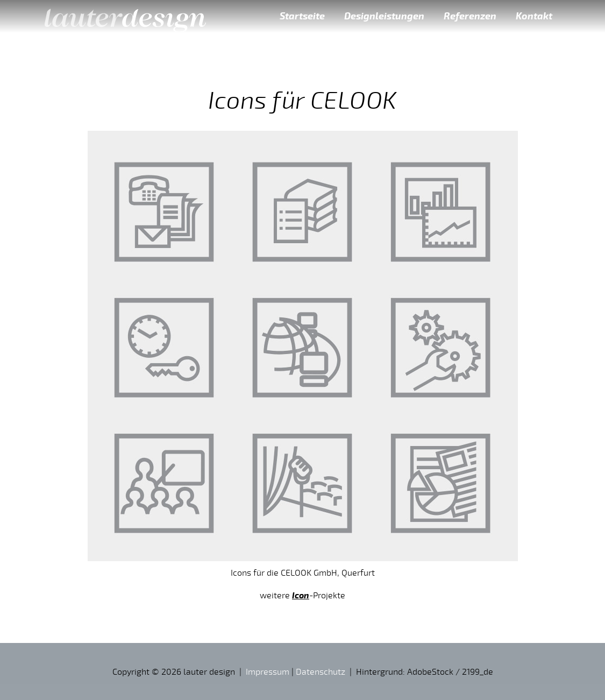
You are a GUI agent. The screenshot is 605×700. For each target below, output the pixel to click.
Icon (301, 595)
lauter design (125, 16)
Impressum (268, 671)
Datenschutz (321, 671)
